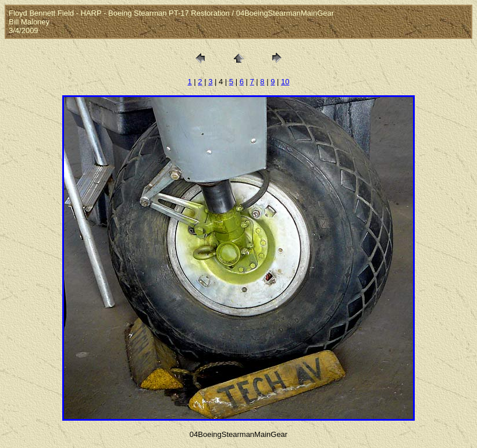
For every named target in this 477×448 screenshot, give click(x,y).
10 (285, 82)
